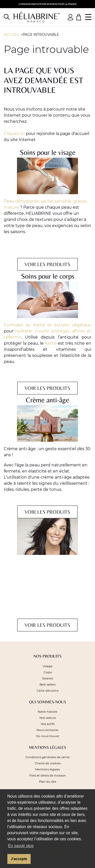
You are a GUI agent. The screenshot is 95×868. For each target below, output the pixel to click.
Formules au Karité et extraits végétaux (48, 325)
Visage (48, 666)
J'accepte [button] (19, 859)
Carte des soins (48, 691)
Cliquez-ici (14, 134)
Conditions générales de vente (48, 757)
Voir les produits (47, 264)
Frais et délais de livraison (48, 775)
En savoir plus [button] (21, 846)
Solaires (48, 678)
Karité (51, 343)
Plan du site (48, 782)
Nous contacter (48, 730)
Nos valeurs (48, 718)
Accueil (12, 35)
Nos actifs (48, 724)
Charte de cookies (48, 763)
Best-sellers (48, 684)
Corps (48, 672)
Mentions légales (48, 769)
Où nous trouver (48, 736)
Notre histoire (48, 712)
